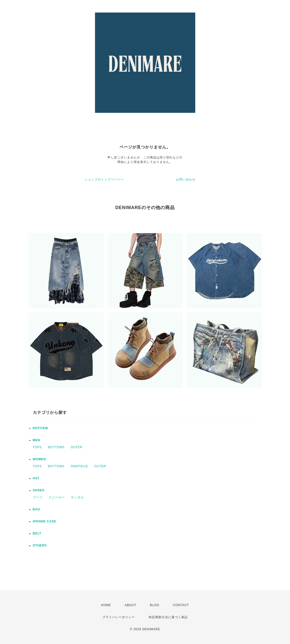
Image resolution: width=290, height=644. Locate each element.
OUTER (77, 447)
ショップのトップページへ (104, 179)
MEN (37, 440)
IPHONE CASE (45, 521)
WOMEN (39, 459)
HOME (106, 605)
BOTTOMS (56, 447)
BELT (37, 533)
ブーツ (38, 497)
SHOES (39, 490)
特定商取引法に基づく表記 (168, 617)
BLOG (155, 605)
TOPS (37, 447)
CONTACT (181, 605)
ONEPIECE (79, 466)
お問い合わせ (186, 179)
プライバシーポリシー (119, 617)
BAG (37, 509)
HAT (36, 478)
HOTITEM (40, 428)
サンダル (77, 497)
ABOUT (130, 605)
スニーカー (57, 497)
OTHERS (40, 545)
